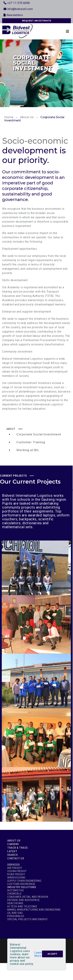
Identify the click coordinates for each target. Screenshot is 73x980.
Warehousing (16, 878)
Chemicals (14, 894)
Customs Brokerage (21, 884)
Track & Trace (18, 848)
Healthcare (15, 903)
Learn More (38, 954)
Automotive (16, 890)
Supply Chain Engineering (24, 881)
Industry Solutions (22, 887)
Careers (13, 844)
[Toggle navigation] (68, 31)
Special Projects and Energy (28, 919)
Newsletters (13, 15)
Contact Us (16, 858)
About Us (27, 117)
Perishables (16, 916)
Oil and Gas (15, 913)
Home (9, 117)
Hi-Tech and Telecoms (22, 906)
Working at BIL (28, 450)
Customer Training (31, 442)
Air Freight (15, 868)
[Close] (52, 954)
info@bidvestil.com (18, 9)
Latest (12, 851)
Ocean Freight (17, 871)
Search (12, 855)
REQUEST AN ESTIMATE (37, 21)
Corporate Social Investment (39, 434)
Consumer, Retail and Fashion (28, 897)
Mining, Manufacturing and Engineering (34, 910)
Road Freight (16, 874)
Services (13, 865)
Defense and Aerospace (24, 900)
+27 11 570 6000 (17, 3)
